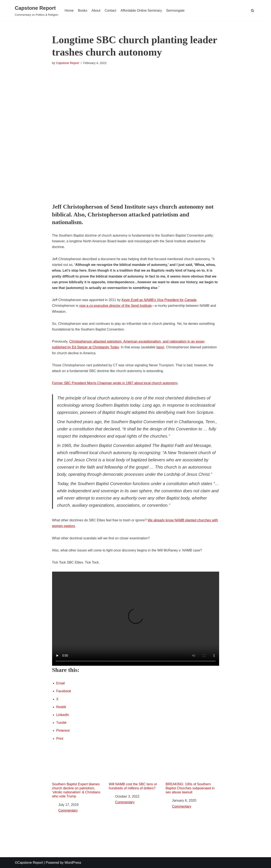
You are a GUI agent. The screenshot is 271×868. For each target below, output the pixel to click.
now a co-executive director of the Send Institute (115, 306)
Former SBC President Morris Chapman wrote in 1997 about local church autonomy (115, 383)
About (96, 10)
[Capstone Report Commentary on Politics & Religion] (37, 10)
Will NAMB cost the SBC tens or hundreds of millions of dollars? (135, 770)
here (160, 347)
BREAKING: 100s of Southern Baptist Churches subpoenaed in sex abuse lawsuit (192, 772)
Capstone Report (68, 63)
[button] (252, 10)
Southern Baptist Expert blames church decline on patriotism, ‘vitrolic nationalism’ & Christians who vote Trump (79, 774)
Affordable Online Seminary (141, 10)
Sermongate (175, 10)
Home (69, 10)
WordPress (73, 863)
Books (83, 10)
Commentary (68, 810)
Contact (110, 10)
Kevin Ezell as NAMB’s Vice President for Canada (159, 300)
